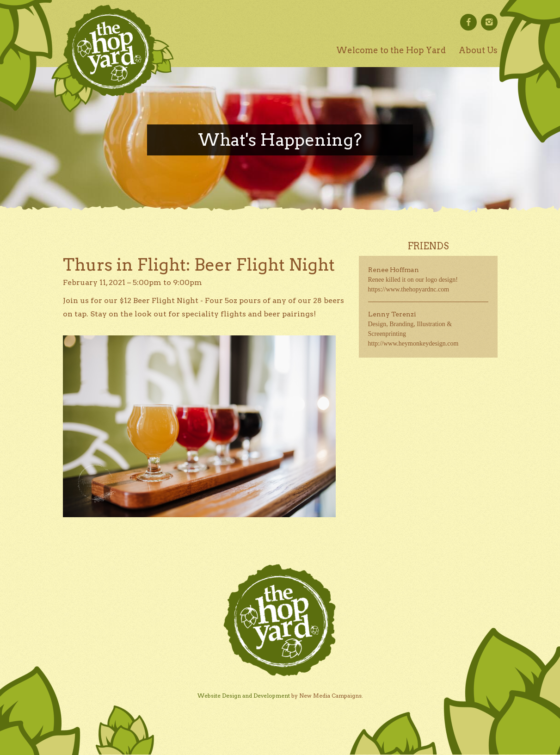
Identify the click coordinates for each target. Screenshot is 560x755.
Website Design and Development (244, 696)
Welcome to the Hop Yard (391, 50)
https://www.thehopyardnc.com (409, 289)
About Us (478, 50)
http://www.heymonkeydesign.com (413, 343)
